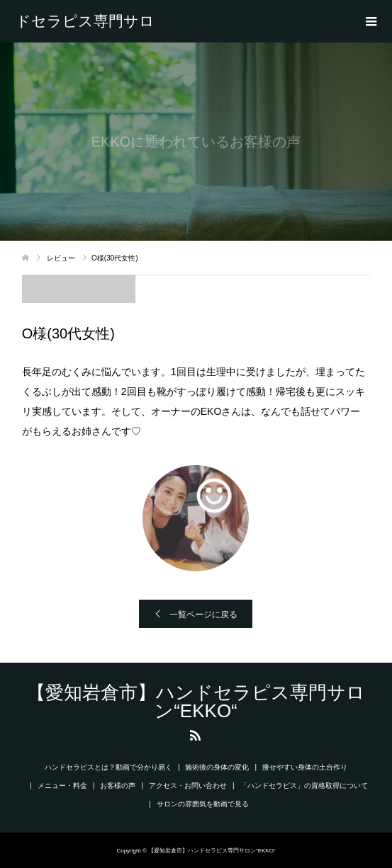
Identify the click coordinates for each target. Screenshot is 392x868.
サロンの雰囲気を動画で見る (203, 804)
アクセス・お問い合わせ (188, 786)
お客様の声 (118, 786)
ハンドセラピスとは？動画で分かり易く (108, 767)
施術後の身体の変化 (217, 767)
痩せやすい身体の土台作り (305, 767)
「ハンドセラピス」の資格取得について (304, 786)
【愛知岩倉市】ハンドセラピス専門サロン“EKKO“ (85, 21)
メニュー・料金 (62, 786)
